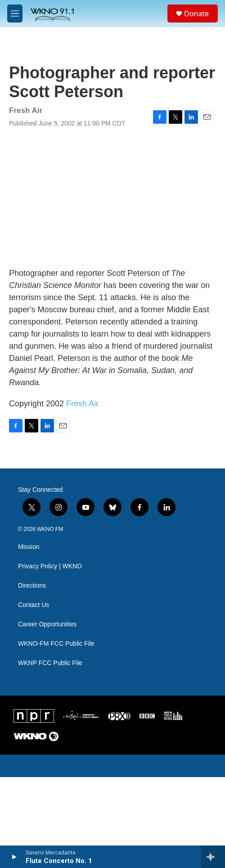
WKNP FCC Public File (50, 663)
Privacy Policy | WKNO (50, 566)
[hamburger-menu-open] (15, 13)
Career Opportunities (47, 624)
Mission (29, 547)
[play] (14, 857)
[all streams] (213, 857)
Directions (32, 586)
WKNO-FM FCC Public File (56, 644)
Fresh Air (82, 404)
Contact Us (34, 605)
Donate (196, 13)
